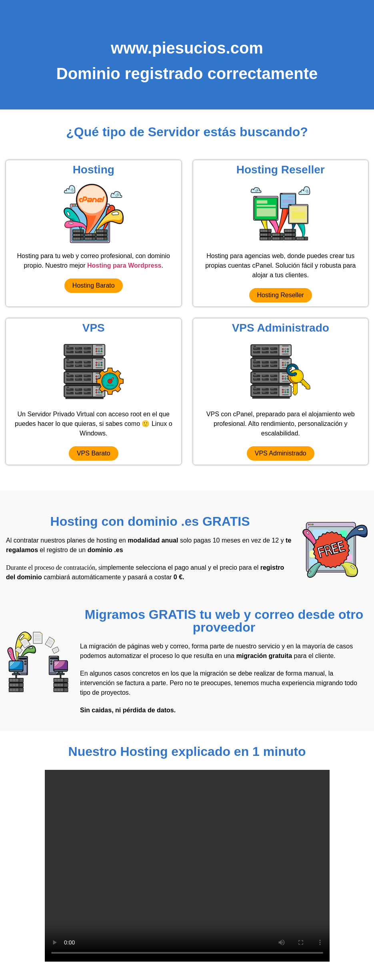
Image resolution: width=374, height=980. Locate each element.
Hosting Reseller (281, 170)
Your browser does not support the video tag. (187, 866)
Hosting (94, 170)
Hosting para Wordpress (124, 265)
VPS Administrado (281, 328)
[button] (94, 286)
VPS (94, 328)
